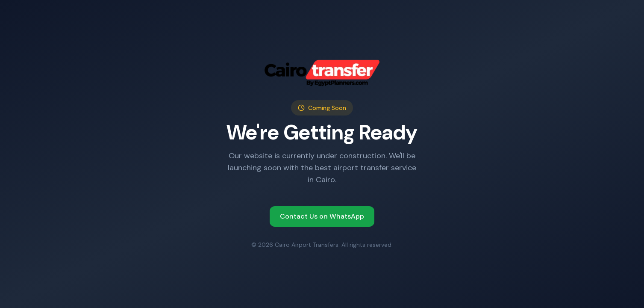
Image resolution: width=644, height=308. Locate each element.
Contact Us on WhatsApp (322, 216)
